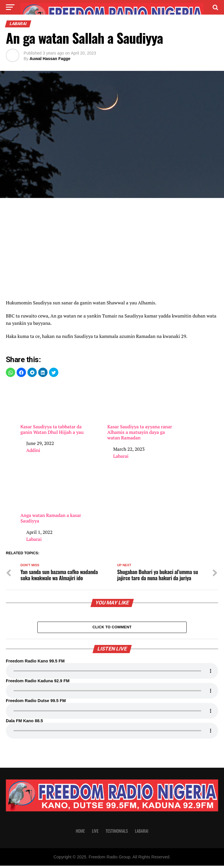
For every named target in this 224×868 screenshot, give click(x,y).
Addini (33, 450)
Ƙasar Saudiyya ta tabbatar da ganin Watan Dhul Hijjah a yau (54, 409)
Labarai (121, 456)
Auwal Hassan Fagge (50, 59)
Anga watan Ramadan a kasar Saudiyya (54, 498)
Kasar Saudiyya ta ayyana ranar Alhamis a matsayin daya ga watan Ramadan (141, 412)
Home (80, 833)
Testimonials (117, 833)
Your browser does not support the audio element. (112, 673)
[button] (10, 372)
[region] (112, 250)
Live (95, 833)
